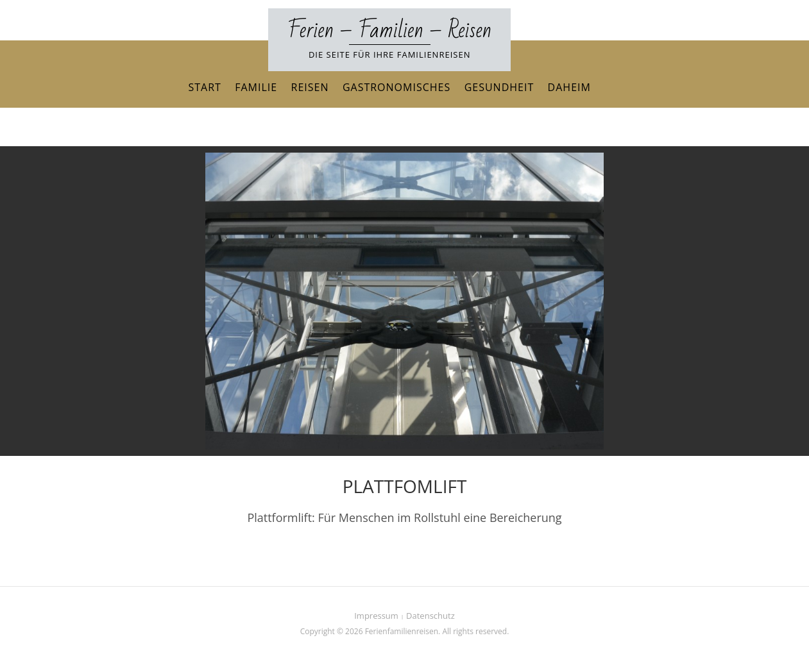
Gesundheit (499, 87)
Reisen (310, 87)
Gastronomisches (396, 87)
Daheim (569, 87)
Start (204, 87)
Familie (256, 87)
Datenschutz (430, 616)
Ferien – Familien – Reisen (389, 30)
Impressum (376, 616)
